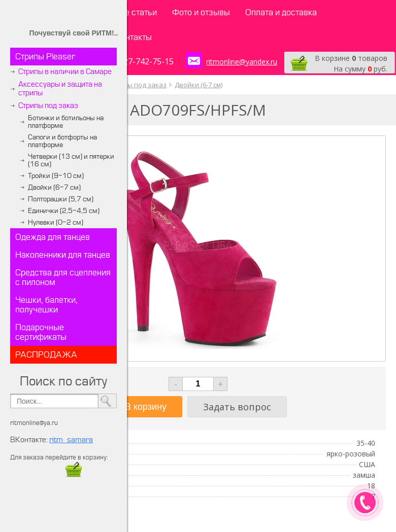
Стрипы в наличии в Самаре (65, 72)
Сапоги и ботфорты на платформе (62, 141)
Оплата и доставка (281, 12)
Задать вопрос (237, 407)
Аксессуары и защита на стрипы (60, 89)
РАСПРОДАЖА (46, 355)
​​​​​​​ (74, 474)
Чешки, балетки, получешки (46, 305)
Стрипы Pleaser (45, 57)
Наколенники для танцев (63, 255)
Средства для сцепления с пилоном (63, 277)
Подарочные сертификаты (41, 332)
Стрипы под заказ (48, 106)
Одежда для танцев (53, 237)
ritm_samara (71, 440)
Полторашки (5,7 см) (61, 199)
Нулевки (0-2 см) (56, 222)
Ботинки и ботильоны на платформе (66, 122)
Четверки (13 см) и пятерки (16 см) (71, 160)
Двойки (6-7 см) (54, 187)
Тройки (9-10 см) (56, 176)
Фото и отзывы (201, 12)
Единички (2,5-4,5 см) (64, 211)
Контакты (134, 37)
